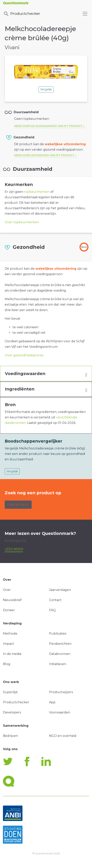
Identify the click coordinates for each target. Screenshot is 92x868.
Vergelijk (46, 89)
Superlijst (10, 692)
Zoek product (18, 505)
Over (7, 590)
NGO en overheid (63, 736)
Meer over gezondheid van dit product (44, 155)
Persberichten (60, 644)
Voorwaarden (60, 712)
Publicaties (58, 634)
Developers (12, 712)
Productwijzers (61, 692)
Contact (55, 600)
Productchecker (22, 14)
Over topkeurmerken (22, 222)
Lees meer (14, 549)
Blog (7, 664)
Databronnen (60, 654)
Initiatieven (58, 664)
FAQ (52, 610)
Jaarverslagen (60, 590)
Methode (10, 634)
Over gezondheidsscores (24, 355)
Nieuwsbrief (12, 600)
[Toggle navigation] (85, 14)
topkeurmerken (37, 192)
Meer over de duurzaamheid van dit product (48, 126)
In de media (12, 654)
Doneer (9, 610)
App (52, 702)
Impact (8, 644)
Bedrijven (10, 736)
